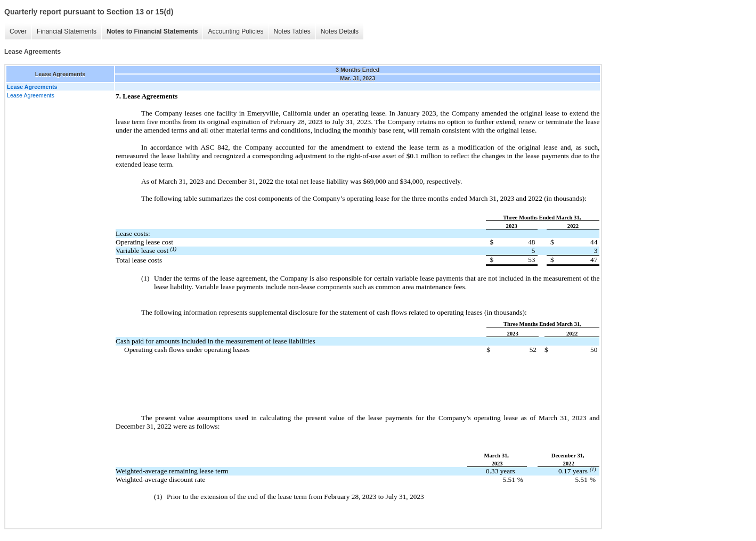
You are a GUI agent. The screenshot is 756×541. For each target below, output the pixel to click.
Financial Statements (67, 31)
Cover (18, 31)
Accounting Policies (235, 31)
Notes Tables (292, 31)
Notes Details (340, 31)
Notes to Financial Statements (152, 31)
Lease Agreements (31, 95)
